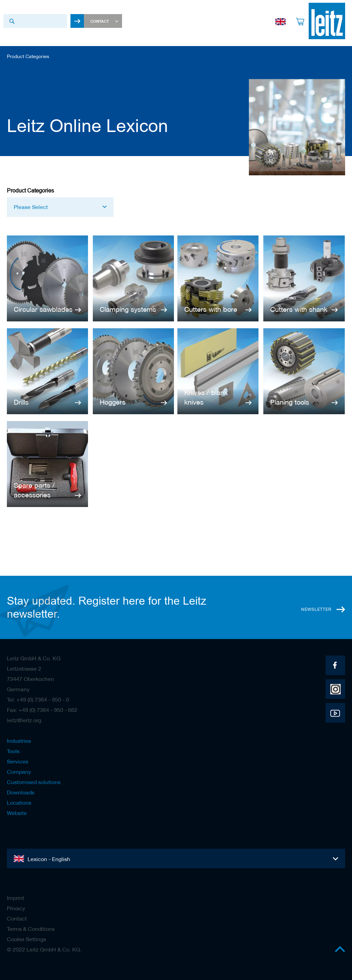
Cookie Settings (26, 939)
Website (17, 813)
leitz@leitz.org (24, 720)
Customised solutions (34, 782)
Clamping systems (128, 309)
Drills (21, 402)
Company (19, 772)
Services (18, 761)
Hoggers (113, 402)
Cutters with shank (299, 309)
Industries (19, 741)
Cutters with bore (211, 309)
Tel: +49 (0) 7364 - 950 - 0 (38, 700)
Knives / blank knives (206, 397)
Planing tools (290, 402)
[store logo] (327, 21)
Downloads (21, 792)
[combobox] (35, 21)
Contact (17, 918)
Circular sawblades (43, 309)
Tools (13, 751)
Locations (19, 803)
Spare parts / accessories (34, 490)
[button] (60, 207)
